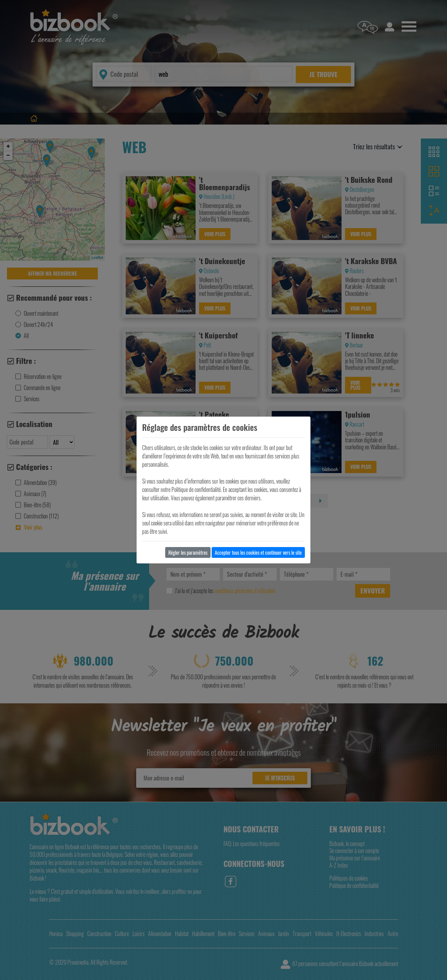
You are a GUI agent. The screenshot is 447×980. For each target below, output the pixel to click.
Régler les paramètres (188, 552)
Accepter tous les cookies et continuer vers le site (258, 552)
